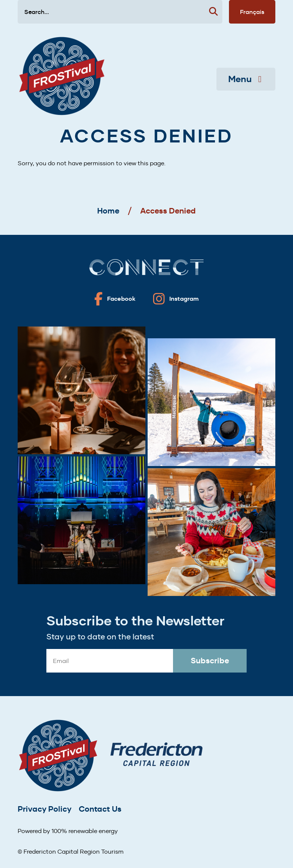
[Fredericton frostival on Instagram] (176, 299)
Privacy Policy (45, 809)
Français (252, 12)
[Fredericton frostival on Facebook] (115, 299)
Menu (246, 79)
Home (108, 211)
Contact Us (100, 809)
